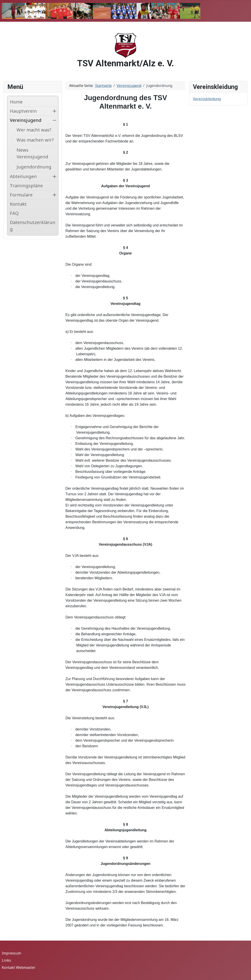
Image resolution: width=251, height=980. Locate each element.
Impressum (11, 953)
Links (6, 960)
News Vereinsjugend (32, 153)
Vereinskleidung (207, 99)
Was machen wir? (35, 140)
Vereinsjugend (26, 120)
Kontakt (18, 204)
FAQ (14, 213)
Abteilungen (23, 176)
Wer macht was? (34, 130)
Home (16, 102)
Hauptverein (23, 111)
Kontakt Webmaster (19, 967)
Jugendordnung (34, 167)
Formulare (21, 195)
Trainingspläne (26, 186)
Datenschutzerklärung (33, 226)
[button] (55, 111)
